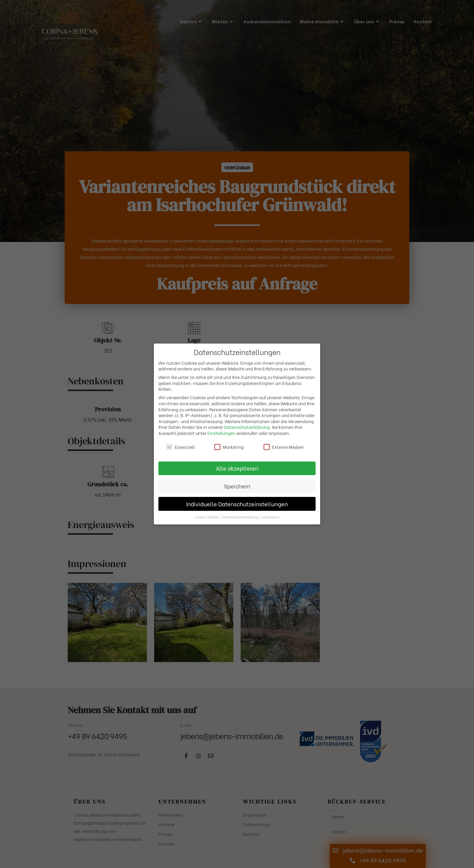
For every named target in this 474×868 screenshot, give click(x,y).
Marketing (229, 447)
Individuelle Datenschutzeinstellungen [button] (237, 504)
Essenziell (180, 447)
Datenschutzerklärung (247, 427)
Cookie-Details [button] (207, 517)
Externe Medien (284, 447)
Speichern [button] (237, 486)
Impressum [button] (271, 517)
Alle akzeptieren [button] (237, 468)
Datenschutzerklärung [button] (241, 517)
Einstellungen (221, 433)
